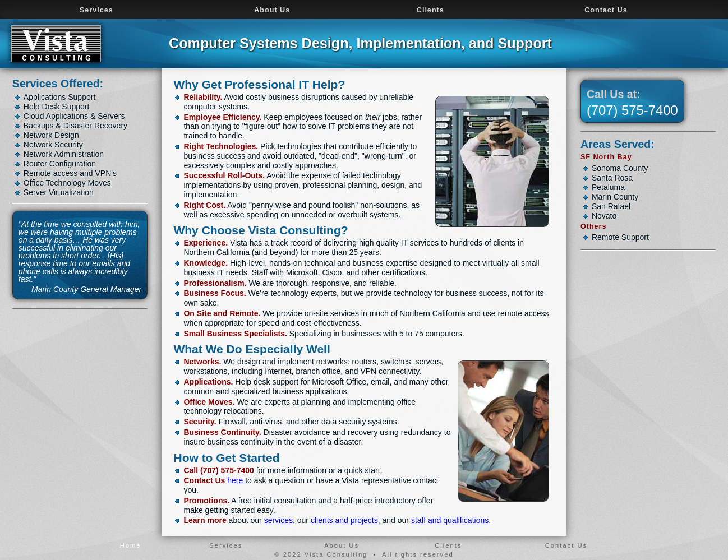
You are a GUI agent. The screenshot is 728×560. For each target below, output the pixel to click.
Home (131, 545)
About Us (272, 10)
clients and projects (344, 520)
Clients (430, 10)
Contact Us (606, 10)
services (278, 520)
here (235, 480)
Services (96, 10)
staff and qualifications (450, 520)
